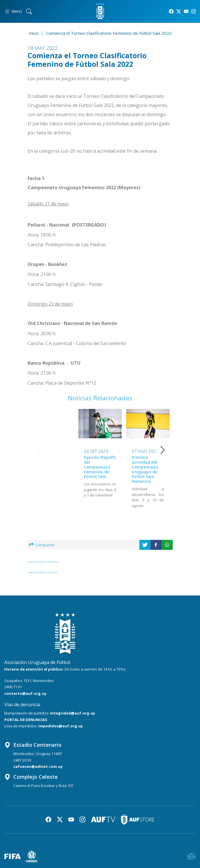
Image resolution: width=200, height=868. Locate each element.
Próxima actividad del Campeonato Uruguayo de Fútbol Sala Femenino (97, 469)
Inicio (34, 33)
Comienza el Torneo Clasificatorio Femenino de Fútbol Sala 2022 (109, 33)
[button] (163, 450)
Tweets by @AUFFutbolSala (43, 562)
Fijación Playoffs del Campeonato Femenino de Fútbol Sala (52, 467)
